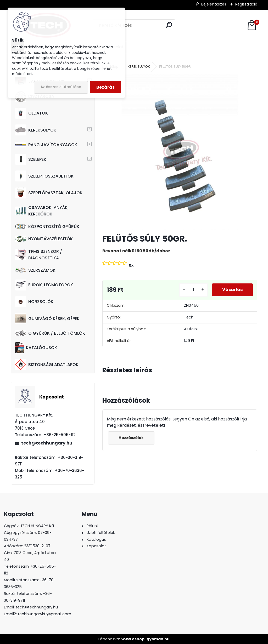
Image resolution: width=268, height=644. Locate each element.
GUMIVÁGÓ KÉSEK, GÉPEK (47, 318)
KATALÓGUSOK (36, 348)
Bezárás (105, 87)
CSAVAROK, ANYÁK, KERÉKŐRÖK (42, 211)
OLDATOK (32, 113)
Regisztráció (246, 4)
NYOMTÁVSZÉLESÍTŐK (44, 239)
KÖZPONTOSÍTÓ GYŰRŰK (47, 227)
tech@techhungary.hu (47, 443)
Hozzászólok (131, 438)
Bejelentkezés (214, 4)
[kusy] (193, 290)
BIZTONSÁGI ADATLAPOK (47, 364)
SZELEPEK (31, 159)
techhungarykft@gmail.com (44, 614)
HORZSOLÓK (34, 302)
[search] (169, 25)
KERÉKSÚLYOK (36, 130)
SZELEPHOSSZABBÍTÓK (44, 176)
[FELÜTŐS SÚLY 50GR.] (180, 152)
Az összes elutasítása (61, 87)
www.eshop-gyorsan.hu (146, 639)
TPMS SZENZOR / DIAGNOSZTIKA (39, 255)
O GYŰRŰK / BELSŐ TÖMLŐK (50, 333)
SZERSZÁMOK (35, 270)
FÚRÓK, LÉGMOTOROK (44, 285)
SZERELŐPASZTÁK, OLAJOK (49, 193)
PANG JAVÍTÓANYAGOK (46, 145)
